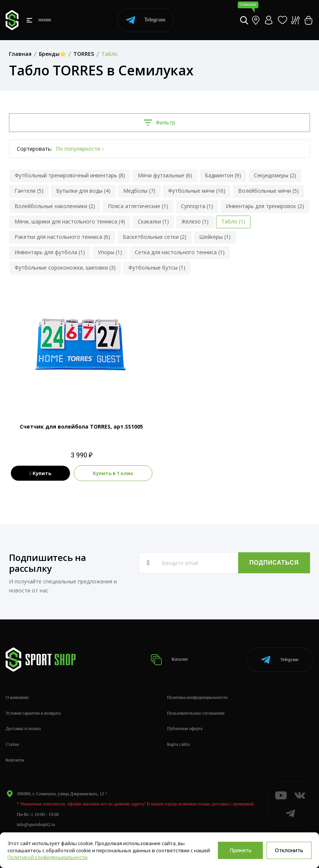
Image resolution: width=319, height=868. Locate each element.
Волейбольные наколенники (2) (55, 206)
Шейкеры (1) (215, 237)
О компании (17, 697)
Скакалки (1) (153, 221)
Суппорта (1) (197, 206)
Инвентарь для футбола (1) (50, 252)
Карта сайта (178, 744)
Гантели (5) (29, 191)
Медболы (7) (139, 191)
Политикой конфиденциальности (47, 857)
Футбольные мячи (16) (197, 191)
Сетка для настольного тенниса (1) (180, 252)
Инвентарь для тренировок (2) (265, 206)
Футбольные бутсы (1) (157, 268)
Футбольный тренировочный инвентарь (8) (70, 175)
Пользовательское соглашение (196, 713)
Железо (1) (195, 221)
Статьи (12, 744)
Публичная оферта (185, 729)
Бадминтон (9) (223, 175)
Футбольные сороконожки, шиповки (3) (65, 268)
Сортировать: (34, 149)
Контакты (15, 760)
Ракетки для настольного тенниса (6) (62, 237)
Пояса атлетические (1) (138, 206)
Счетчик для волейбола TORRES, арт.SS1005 (81, 427)
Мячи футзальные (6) (165, 175)
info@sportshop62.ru (36, 825)
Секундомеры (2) (275, 175)
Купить (41, 473)
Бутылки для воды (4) (83, 191)
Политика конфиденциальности (197, 697)
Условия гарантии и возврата (33, 713)
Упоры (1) (110, 252)
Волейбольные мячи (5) (268, 191)
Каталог (169, 660)
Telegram (145, 20)
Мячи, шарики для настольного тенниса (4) (70, 221)
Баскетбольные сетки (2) (155, 237)
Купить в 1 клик (113, 473)
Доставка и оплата (23, 729)
